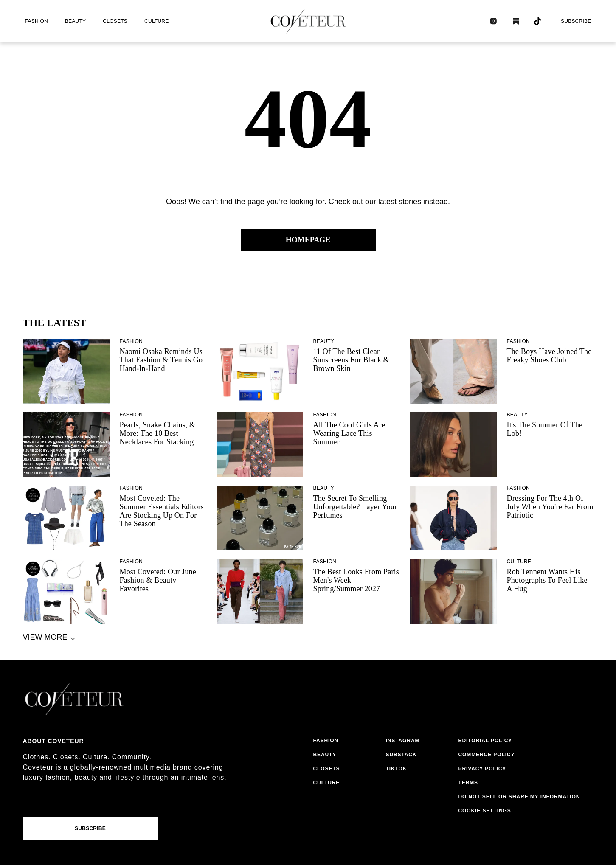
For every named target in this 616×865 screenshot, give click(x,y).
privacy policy (482, 769)
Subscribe (576, 21)
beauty (75, 21)
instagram (403, 741)
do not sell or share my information (519, 797)
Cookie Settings (485, 811)
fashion (37, 21)
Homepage (308, 240)
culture (156, 21)
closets (115, 21)
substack (401, 755)
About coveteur (53, 741)
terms (468, 783)
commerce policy (487, 755)
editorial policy (485, 741)
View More (50, 637)
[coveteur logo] (308, 21)
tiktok (397, 769)
